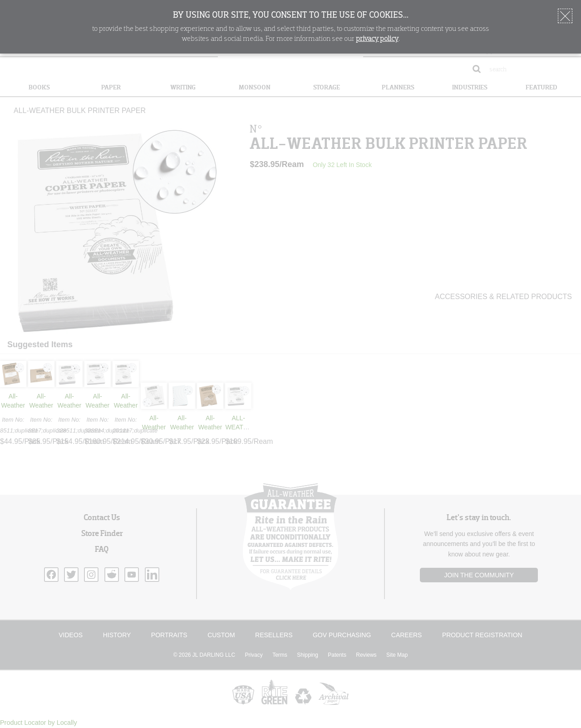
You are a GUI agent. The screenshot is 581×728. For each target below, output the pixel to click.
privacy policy (377, 39)
